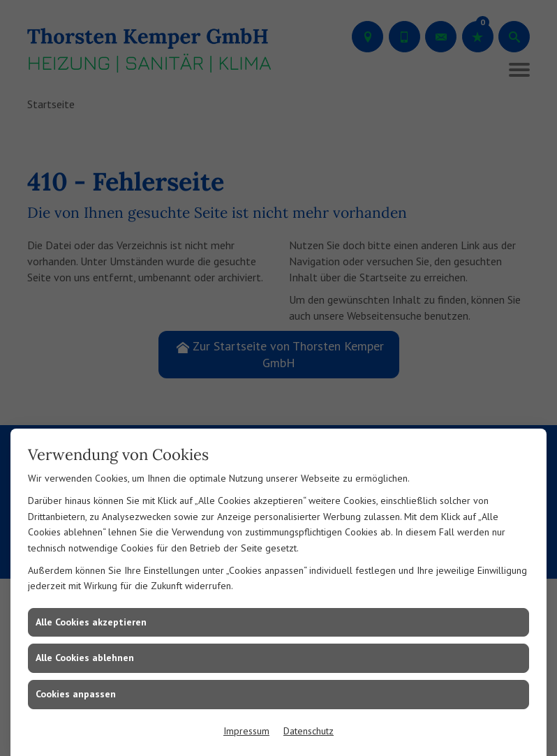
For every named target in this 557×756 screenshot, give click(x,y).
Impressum (246, 731)
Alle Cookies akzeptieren (91, 622)
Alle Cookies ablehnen (85, 658)
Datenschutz (309, 731)
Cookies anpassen (76, 694)
